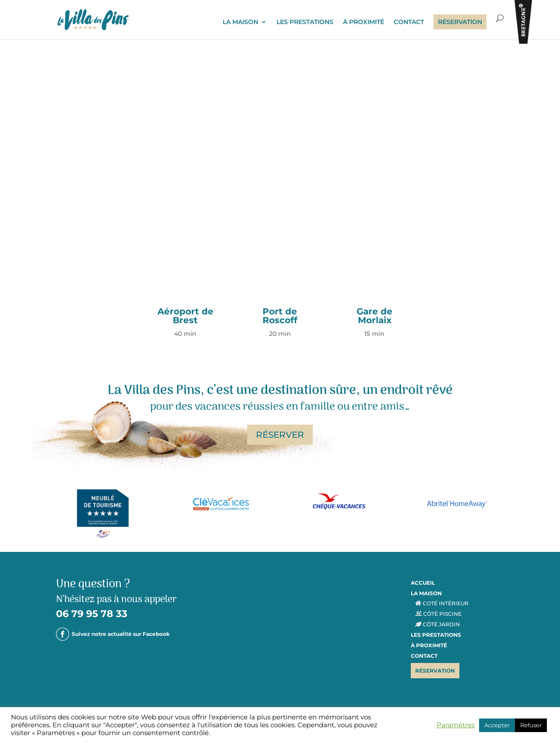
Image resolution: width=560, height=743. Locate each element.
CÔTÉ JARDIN (437, 624)
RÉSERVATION (460, 22)
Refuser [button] (531, 725)
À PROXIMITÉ (364, 22)
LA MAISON (240, 22)
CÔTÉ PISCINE (438, 614)
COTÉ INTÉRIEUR (442, 603)
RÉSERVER (280, 435)
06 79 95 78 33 (92, 614)
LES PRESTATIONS (305, 22)
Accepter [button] (497, 725)
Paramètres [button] (456, 725)
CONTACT (409, 22)
